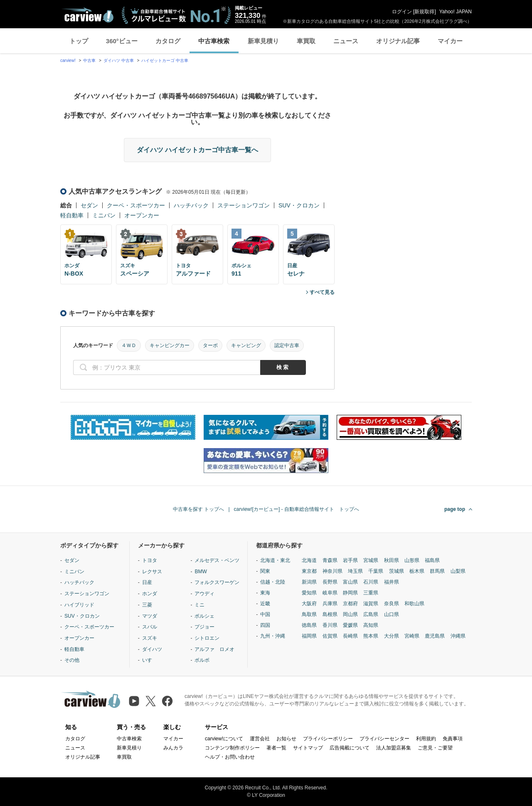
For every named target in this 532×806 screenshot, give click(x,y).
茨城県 (397, 571)
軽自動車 (72, 215)
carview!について (224, 739)
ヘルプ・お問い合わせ (230, 757)
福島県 (432, 560)
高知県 (371, 625)
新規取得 (424, 12)
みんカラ (173, 748)
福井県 (392, 582)
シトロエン (207, 638)
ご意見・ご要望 (435, 748)
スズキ (150, 638)
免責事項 (453, 739)
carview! (68, 60)
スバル (150, 627)
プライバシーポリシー (328, 739)
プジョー (204, 627)
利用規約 (426, 739)
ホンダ (150, 594)
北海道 (309, 560)
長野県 (330, 582)
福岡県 (309, 636)
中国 (265, 614)
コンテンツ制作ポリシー (232, 748)
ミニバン (104, 215)
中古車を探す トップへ (198, 509)
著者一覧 (276, 748)
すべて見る (322, 292)
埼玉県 (355, 571)
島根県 (330, 614)
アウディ (204, 594)
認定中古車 (287, 345)
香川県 (330, 625)
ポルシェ (204, 616)
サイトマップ (308, 748)
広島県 (371, 614)
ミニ (199, 605)
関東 (265, 571)
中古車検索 (214, 41)
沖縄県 (458, 636)
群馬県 (437, 571)
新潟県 (309, 582)
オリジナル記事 (398, 41)
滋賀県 (371, 604)
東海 (265, 593)
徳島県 (309, 625)
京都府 (350, 604)
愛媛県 (350, 625)
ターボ (210, 345)
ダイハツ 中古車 (119, 60)
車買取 (306, 41)
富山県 (350, 582)
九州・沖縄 (273, 636)
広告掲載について (350, 748)
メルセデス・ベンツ (217, 560)
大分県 (392, 636)
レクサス (152, 572)
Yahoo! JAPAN (456, 12)
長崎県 (350, 636)
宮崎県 (412, 636)
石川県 (371, 582)
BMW (201, 572)
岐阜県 (330, 593)
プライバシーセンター (384, 739)
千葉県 (376, 571)
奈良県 (392, 604)
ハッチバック (191, 205)
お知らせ (286, 739)
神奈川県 (332, 571)
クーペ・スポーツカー (136, 205)
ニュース (346, 41)
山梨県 (458, 571)
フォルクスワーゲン (217, 582)
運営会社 (260, 739)
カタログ (168, 41)
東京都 (309, 571)
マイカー (450, 41)
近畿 (265, 604)
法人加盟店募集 (394, 748)
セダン (89, 205)
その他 (72, 660)
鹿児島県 (435, 636)
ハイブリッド (79, 605)
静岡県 (350, 593)
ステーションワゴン (244, 205)
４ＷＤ (129, 345)
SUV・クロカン (299, 205)
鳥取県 (309, 614)
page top (455, 509)
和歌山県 (414, 604)
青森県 (330, 560)
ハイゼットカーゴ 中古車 (165, 60)
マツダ (150, 616)
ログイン (402, 12)
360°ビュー (122, 41)
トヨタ (150, 560)
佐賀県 (330, 636)
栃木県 (417, 571)
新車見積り (263, 41)
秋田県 (392, 560)
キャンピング (246, 345)
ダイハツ (152, 649)
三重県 (371, 593)
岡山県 (350, 614)
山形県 (412, 560)
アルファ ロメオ (214, 649)
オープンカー (142, 215)
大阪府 (309, 604)
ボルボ (202, 660)
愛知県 (309, 593)
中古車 (89, 60)
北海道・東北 (275, 560)
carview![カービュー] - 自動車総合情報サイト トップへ (297, 509)
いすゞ (150, 660)
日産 (147, 582)
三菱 (147, 605)
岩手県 (350, 560)
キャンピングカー (170, 345)
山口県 (392, 614)
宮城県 (371, 560)
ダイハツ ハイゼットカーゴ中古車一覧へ (197, 150)
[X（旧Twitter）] (151, 701)
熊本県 (371, 636)
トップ (79, 41)
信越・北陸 (273, 582)
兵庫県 (330, 604)
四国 (265, 625)
